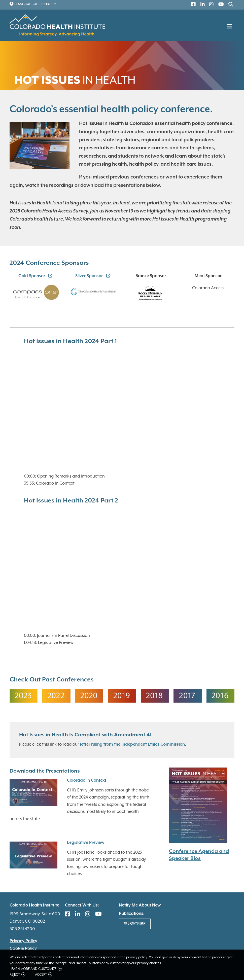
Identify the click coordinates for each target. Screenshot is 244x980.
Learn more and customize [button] (36, 969)
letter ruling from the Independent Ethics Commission (132, 745)
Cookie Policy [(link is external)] (23, 949)
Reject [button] (17, 975)
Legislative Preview (86, 843)
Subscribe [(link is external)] (135, 924)
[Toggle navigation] (230, 28)
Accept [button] (44, 975)
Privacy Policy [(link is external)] (23, 941)
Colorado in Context (87, 781)
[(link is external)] (192, 5)
